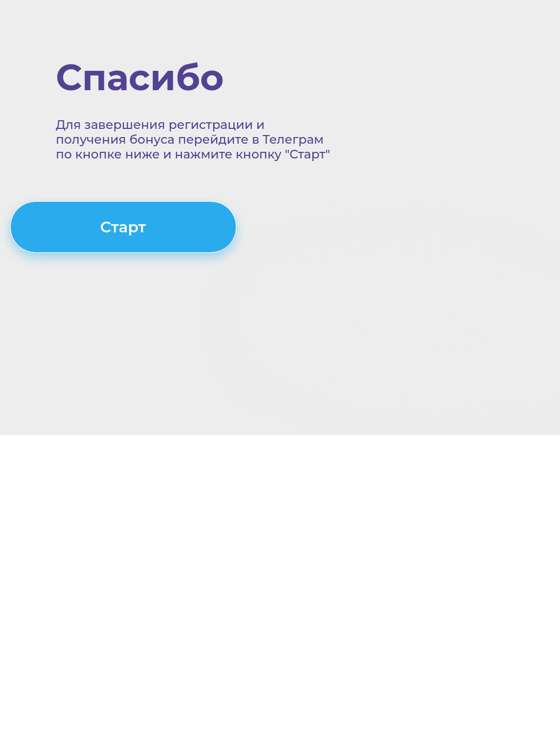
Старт (123, 227)
